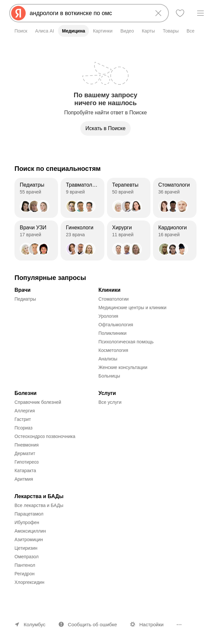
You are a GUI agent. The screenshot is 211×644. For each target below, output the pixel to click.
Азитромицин (29, 540)
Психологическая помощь (126, 342)
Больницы (109, 376)
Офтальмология (116, 325)
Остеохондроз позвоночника (45, 436)
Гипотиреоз (27, 462)
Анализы (108, 359)
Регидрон (25, 574)
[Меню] (200, 13)
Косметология (113, 350)
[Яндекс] (18, 13)
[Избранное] (180, 13)
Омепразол (26, 557)
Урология (108, 316)
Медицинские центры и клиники (132, 308)
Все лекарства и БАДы (39, 505)
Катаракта (25, 471)
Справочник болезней (38, 402)
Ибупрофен (27, 522)
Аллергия (25, 411)
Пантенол (25, 565)
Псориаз (24, 428)
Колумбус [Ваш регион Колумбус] (35, 624)
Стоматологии (114, 299)
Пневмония (26, 445)
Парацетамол (29, 514)
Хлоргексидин (29, 582)
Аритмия (24, 479)
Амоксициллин (30, 531)
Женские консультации (123, 367)
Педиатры (25, 299)
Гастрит (23, 419)
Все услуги (110, 402)
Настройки (151, 624)
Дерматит (25, 453)
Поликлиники (112, 333)
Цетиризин (26, 548)
